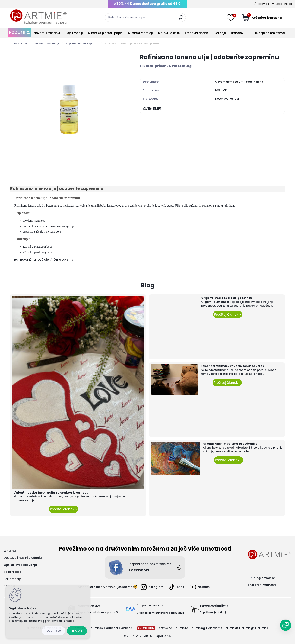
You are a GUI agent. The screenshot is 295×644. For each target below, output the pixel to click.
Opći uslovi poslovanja (20, 565)
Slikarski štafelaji (140, 33)
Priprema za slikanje (47, 43)
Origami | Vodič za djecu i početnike (227, 298)
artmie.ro (182, 628)
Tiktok (177, 587)
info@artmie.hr (264, 578)
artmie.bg (198, 628)
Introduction (20, 43)
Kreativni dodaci (197, 33)
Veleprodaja (13, 572)
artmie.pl (127, 628)
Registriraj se (284, 4)
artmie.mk (215, 628)
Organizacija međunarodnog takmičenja (160, 613)
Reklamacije (13, 579)
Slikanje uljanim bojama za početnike (230, 444)
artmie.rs (97, 628)
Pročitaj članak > (63, 509)
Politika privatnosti (262, 585)
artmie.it (263, 628)
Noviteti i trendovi (47, 33)
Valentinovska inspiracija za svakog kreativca (51, 493)
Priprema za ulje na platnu (82, 43)
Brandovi (238, 33)
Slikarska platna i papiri (105, 33)
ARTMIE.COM (146, 628)
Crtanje (220, 33)
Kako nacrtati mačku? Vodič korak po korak (232, 366)
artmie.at (232, 628)
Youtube (200, 587)
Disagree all (54, 631)
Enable (77, 631)
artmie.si (112, 628)
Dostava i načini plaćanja (23, 558)
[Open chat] (286, 625)
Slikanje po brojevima (269, 33)
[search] (181, 19)
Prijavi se (263, 4)
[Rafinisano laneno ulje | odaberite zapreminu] (69, 110)
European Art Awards (150, 605)
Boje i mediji (74, 33)
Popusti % (19, 32)
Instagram (152, 587)
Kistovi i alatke (169, 33)
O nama (10, 551)
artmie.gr (248, 628)
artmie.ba (165, 628)
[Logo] (38, 17)
